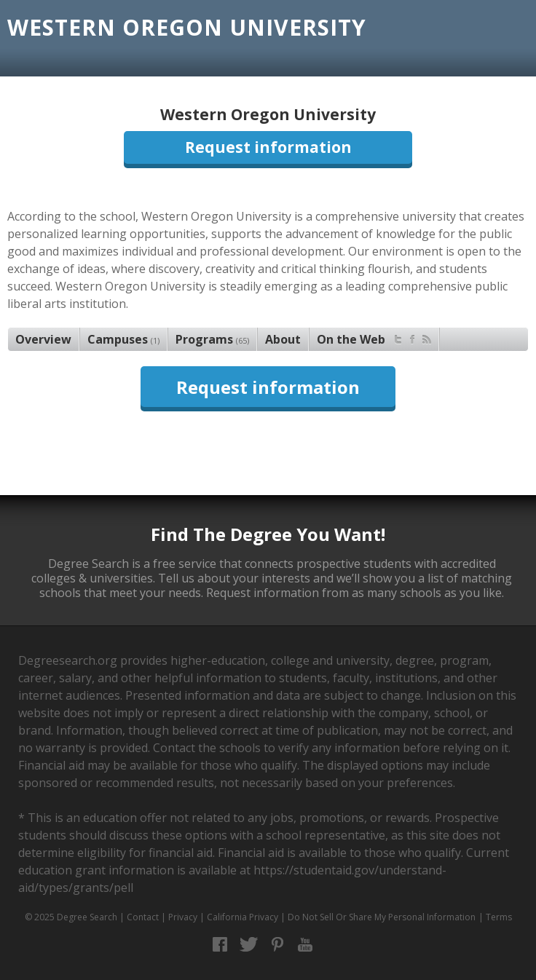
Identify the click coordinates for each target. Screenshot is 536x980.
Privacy (183, 917)
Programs (212, 339)
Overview (43, 339)
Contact (143, 917)
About (283, 339)
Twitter (249, 945)
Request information (268, 147)
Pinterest (277, 945)
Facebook (220, 945)
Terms (499, 917)
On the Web (374, 337)
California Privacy (243, 917)
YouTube (306, 945)
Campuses (123, 339)
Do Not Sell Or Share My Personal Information (382, 917)
